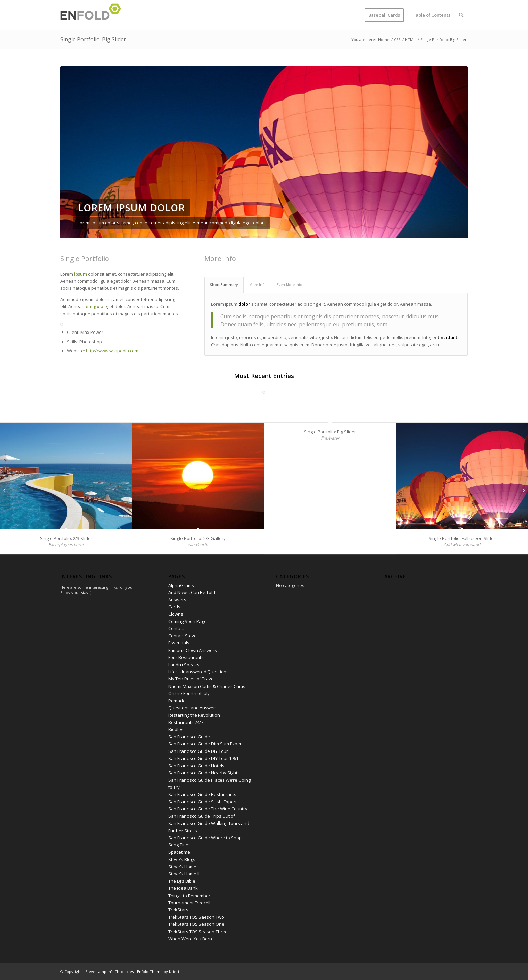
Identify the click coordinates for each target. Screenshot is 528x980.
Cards (174, 607)
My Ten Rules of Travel (192, 679)
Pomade (177, 701)
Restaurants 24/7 (186, 722)
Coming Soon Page (188, 621)
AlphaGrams (181, 585)
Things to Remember (189, 896)
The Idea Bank (183, 888)
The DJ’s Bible (182, 881)
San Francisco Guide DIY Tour (198, 751)
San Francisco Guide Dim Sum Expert (206, 744)
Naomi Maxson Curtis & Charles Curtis (207, 686)
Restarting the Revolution (194, 715)
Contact (176, 628)
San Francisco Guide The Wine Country (208, 809)
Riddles (176, 729)
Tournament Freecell (189, 903)
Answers (177, 600)
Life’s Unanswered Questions (199, 672)
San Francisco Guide (189, 737)
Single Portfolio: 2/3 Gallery (198, 538)
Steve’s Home (182, 867)
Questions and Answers (193, 708)
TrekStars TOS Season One (196, 924)
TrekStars (178, 910)
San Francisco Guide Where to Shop (205, 838)
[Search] (461, 15)
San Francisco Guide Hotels (196, 766)
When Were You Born (190, 939)
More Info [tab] (257, 285)
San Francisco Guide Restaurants (202, 794)
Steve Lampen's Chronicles (109, 971)
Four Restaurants (186, 657)
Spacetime (179, 852)
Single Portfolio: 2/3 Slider (66, 538)
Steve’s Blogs (182, 859)
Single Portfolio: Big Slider (93, 39)
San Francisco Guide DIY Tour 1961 (203, 758)
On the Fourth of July (189, 693)
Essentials (179, 643)
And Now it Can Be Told (192, 592)
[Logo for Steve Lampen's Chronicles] (93, 15)
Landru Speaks (184, 665)
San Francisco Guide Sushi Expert (203, 802)
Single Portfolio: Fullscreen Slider (462, 538)
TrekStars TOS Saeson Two (196, 917)
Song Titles (179, 845)
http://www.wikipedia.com (112, 351)
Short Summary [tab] (224, 285)
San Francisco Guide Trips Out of (202, 816)
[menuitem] (384, 15)
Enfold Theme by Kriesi (158, 971)
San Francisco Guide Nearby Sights (204, 773)
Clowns (176, 614)
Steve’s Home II (184, 874)
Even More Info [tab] (290, 285)
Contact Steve (183, 636)
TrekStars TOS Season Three (198, 932)
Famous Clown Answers (193, 650)
